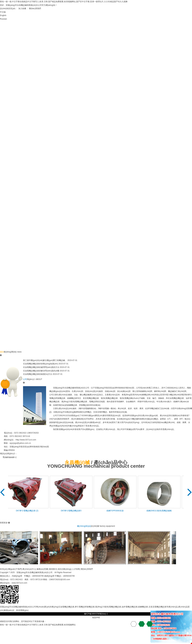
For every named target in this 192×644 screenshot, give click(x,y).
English (3, 15)
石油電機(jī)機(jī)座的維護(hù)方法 (38, 374)
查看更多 (5, 523)
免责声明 (96, 618)
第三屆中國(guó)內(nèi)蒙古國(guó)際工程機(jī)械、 (45, 360)
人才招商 (76, 569)
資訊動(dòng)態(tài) (143, 25)
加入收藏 (22, 9)
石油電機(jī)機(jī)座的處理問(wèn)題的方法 (41, 367)
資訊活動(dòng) (64, 569)
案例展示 (53, 569)
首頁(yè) (12, 25)
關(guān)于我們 (15, 569)
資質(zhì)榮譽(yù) (90, 25)
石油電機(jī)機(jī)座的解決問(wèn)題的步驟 (41, 371)
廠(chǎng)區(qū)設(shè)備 (117, 26)
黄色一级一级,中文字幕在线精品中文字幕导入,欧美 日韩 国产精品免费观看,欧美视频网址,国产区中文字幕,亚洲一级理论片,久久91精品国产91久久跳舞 (64, 2)
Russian (3, 19)
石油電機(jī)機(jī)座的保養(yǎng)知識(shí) (40, 364)
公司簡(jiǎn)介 (38, 25)
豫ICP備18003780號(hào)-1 (96, 614)
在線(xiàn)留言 (12, 36)
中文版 (3, 12)
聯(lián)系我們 (35, 9)
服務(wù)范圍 (42, 569)
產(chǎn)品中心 (64, 25)
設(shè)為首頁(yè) (8, 9)
